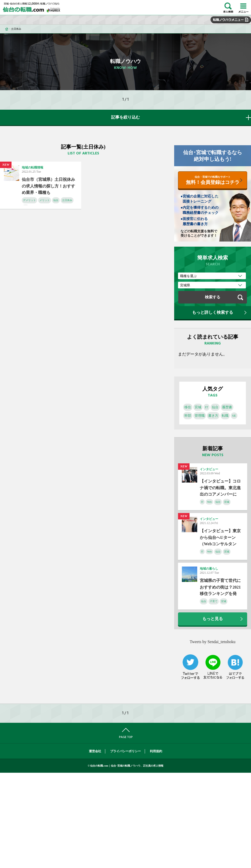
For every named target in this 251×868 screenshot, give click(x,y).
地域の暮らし (209, 569)
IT (207, 407)
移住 (188, 407)
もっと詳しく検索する (213, 312)
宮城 (198, 407)
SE (234, 416)
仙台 (56, 200)
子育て (214, 601)
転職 (225, 416)
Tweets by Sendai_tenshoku (213, 642)
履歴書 (227, 407)
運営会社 (95, 751)
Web (209, 502)
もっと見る (213, 619)
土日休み (67, 200)
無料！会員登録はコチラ (213, 180)
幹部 (188, 416)
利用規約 (156, 751)
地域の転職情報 (33, 168)
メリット (45, 200)
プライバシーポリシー (126, 751)
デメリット (29, 200)
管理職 (200, 416)
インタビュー (209, 469)
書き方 (213, 416)
